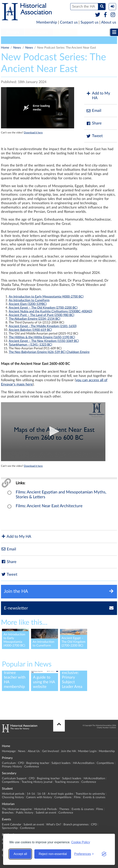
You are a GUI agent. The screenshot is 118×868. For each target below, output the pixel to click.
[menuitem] (13, 32)
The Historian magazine (17, 809)
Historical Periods (46, 809)
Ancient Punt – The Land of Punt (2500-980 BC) (41, 315)
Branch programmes (76, 825)
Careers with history (39, 797)
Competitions (105, 763)
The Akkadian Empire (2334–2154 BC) (34, 319)
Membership (47, 22)
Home (5, 48)
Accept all (20, 854)
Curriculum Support (14, 778)
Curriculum (9, 763)
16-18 (41, 794)
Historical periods (13, 794)
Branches (8, 813)
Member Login (87, 751)
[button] (53, 431)
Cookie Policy (81, 842)
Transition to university (90, 794)
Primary (13, 32)
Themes (64, 809)
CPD (21, 763)
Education (56, 40)
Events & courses (94, 797)
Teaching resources (67, 782)
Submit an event (46, 813)
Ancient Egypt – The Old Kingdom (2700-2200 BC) (43, 308)
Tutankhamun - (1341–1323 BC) (30, 345)
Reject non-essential (53, 854)
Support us (89, 22)
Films (77, 797)
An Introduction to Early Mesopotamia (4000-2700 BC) (46, 297)
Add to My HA (98, 96)
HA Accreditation (84, 763)
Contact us (69, 22)
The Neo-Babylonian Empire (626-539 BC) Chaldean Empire (49, 352)
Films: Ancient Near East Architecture (49, 506)
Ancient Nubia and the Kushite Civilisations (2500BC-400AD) (50, 311)
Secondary (39, 32)
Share (94, 123)
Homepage (9, 751)
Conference (32, 767)
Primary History (12, 767)
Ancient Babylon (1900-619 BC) (30, 330)
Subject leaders (61, 763)
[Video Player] (38, 108)
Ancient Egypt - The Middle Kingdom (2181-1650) (43, 326)
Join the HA (68, 751)
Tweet (94, 136)
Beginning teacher (38, 763)
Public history (25, 813)
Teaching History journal (37, 782)
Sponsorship (10, 828)
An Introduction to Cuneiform (29, 300)
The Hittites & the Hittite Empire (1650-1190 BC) (42, 337)
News (17, 48)
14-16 (31, 794)
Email (94, 111)
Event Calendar (12, 825)
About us (109, 22)
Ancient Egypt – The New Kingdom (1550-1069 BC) (44, 341)
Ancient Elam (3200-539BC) (28, 304)
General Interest (33, 40)
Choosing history (13, 797)
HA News (9, 40)
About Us (34, 751)
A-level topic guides (61, 794)
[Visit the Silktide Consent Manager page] (104, 854)
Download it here (33, 133)
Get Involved (50, 751)
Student (66, 32)
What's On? (54, 825)
